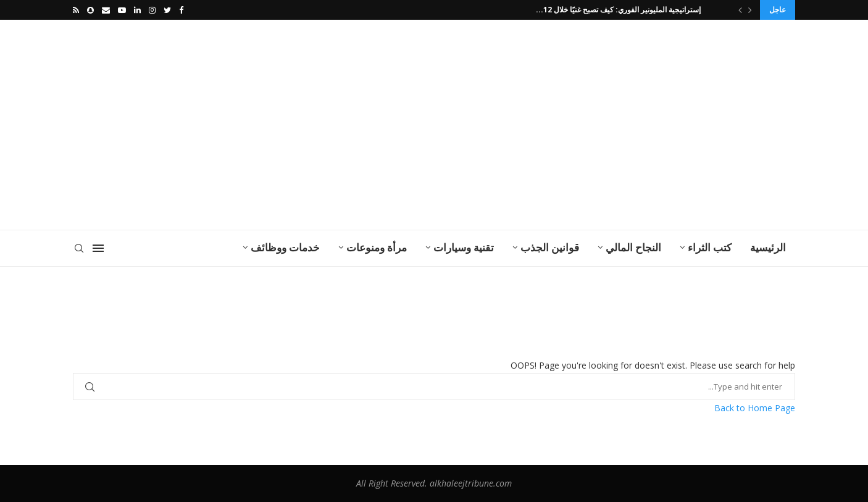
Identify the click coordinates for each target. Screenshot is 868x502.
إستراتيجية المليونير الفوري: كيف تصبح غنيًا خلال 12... (620, 10)
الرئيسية (768, 247)
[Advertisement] (311, 125)
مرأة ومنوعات (377, 247)
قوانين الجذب (550, 247)
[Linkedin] (137, 10)
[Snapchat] (90, 10)
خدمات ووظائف (285, 247)
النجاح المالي (633, 247)
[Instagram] (152, 10)
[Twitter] (167, 10)
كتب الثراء (710, 247)
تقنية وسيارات (464, 247)
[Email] (106, 10)
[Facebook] (181, 10)
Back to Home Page (755, 408)
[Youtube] (122, 10)
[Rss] (76, 10)
